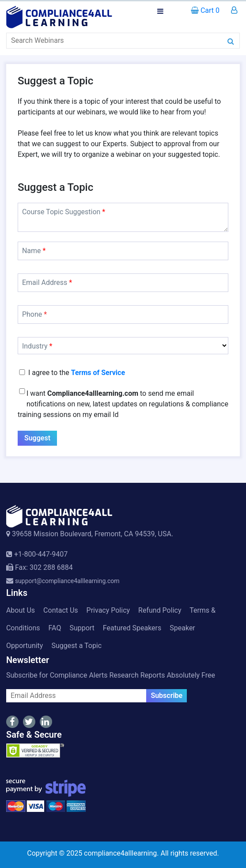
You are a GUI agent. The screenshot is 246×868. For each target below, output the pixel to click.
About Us (21, 610)
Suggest (37, 438)
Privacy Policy (108, 610)
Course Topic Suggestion (64, 212)
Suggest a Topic (76, 646)
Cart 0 (205, 10)
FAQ (55, 628)
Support (82, 628)
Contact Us (61, 610)
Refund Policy (160, 610)
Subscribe (167, 696)
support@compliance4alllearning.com (67, 581)
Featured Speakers (132, 628)
